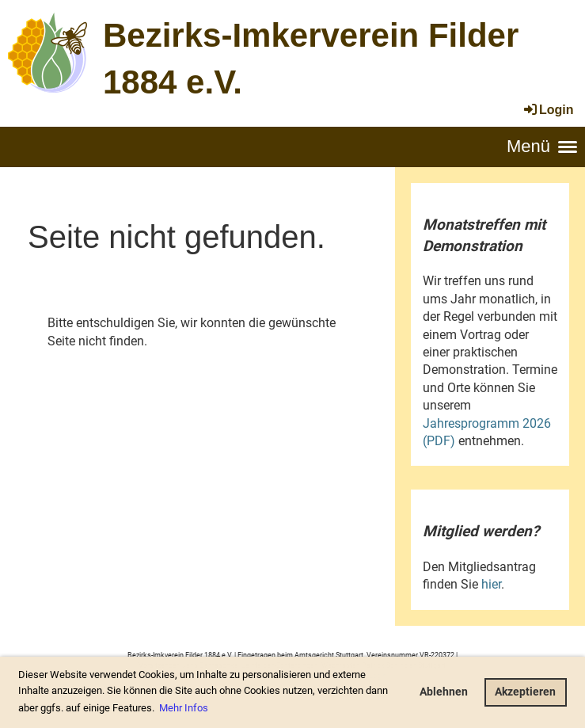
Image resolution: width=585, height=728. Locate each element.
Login (548, 110)
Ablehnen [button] (444, 692)
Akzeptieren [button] (525, 692)
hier (491, 584)
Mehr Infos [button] (184, 708)
